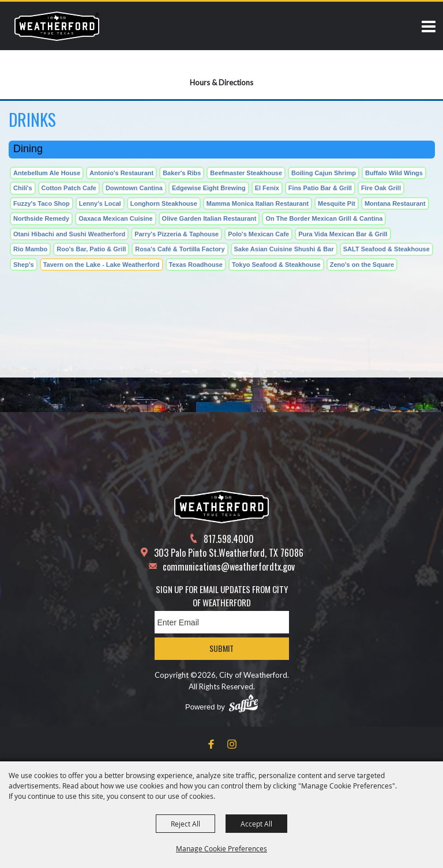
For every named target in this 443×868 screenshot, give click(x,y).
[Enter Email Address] (222, 622)
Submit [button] (221, 648)
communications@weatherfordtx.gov (229, 567)
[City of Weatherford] (57, 26)
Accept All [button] (256, 824)
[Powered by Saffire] (243, 703)
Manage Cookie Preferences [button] (221, 848)
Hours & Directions (221, 82)
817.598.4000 (229, 539)
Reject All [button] (185, 824)
